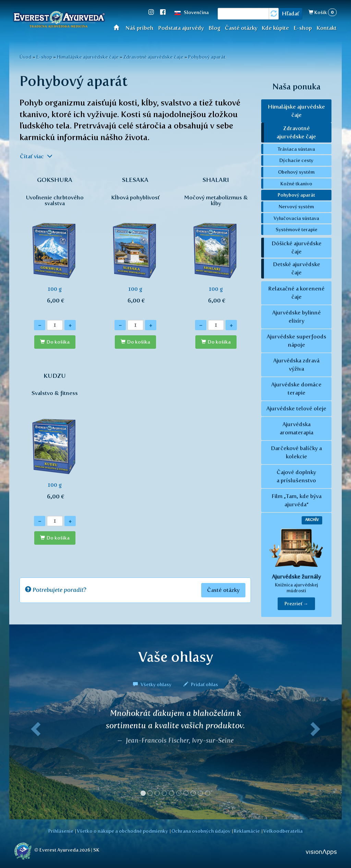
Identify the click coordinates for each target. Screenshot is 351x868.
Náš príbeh (140, 28)
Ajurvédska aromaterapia (296, 428)
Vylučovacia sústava (296, 218)
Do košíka (58, 342)
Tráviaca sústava (296, 149)
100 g (55, 244)
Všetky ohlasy (153, 684)
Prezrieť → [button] (296, 604)
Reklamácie (247, 831)
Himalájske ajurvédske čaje (88, 57)
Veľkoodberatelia (283, 831)
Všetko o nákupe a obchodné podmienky (122, 831)
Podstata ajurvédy (181, 28)
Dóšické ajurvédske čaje (296, 247)
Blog (214, 28)
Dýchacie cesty (296, 160)
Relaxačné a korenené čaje (296, 293)
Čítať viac (36, 156)
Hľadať (291, 14)
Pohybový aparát (207, 57)
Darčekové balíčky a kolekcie (296, 452)
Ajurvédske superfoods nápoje (296, 341)
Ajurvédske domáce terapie (296, 389)
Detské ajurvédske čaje (296, 268)
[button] (34, 755)
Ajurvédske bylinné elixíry (296, 317)
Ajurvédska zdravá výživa (296, 365)
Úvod (118, 27)
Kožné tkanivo (296, 184)
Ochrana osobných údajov (201, 831)
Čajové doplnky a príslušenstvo (296, 476)
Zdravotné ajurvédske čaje (153, 57)
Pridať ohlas (201, 684)
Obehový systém (296, 172)
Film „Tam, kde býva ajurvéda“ (296, 500)
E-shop (303, 28)
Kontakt (326, 28)
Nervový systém (296, 207)
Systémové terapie (296, 230)
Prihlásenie (61, 831)
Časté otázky (241, 28)
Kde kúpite (275, 28)
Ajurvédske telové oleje (296, 408)
